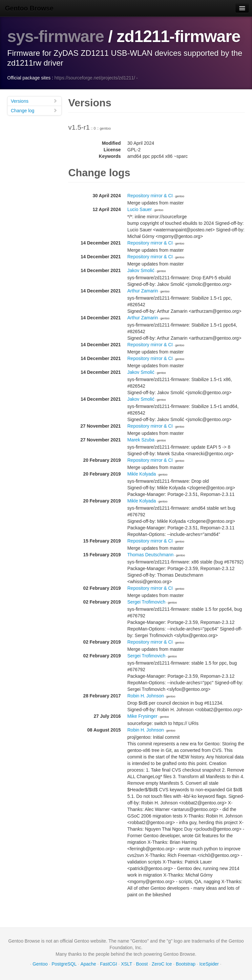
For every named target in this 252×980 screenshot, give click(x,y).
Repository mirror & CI (150, 195)
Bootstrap (186, 964)
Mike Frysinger (142, 716)
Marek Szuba (141, 439)
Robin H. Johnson (146, 695)
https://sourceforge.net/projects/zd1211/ (95, 77)
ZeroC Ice (162, 964)
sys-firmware (56, 36)
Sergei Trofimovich (146, 602)
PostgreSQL (64, 964)
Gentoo (40, 964)
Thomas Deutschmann (150, 554)
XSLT (127, 964)
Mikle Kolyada (142, 474)
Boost (142, 964)
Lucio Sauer (140, 209)
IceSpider (209, 964)
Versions (34, 101)
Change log (34, 110)
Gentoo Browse (29, 8)
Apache (88, 964)
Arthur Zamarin (143, 290)
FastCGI (109, 964)
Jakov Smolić (141, 270)
